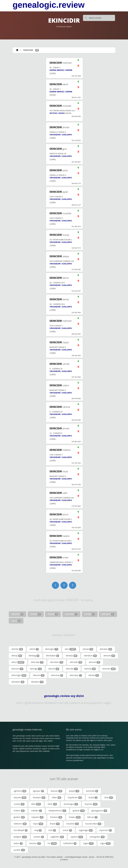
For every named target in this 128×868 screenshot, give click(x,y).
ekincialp (37, 662)
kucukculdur (93, 824)
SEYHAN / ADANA (57, 113)
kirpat (55, 824)
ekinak (88, 649)
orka (52, 830)
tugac (88, 843)
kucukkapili (21, 830)
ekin (70, 649)
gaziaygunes (99, 811)
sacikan (39, 837)
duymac (91, 804)
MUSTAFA (71, 614)
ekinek (94, 675)
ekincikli (72, 669)
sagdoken (57, 837)
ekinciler (109, 669)
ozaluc (67, 830)
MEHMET (17, 614)
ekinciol (39, 675)
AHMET (36, 614)
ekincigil (36, 669)
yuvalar (19, 850)
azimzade (92, 791)
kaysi (38, 824)
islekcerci (20, 824)
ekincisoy (57, 675)
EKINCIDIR (28, 50)
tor (52, 843)
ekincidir (76, 662)
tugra (105, 843)
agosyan (38, 791)
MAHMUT (108, 614)
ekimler (17, 649)
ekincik (54, 669)
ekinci (18, 662)
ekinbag (34, 656)
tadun (18, 843)
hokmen (56, 817)
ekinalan (106, 649)
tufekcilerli (70, 843)
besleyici (39, 797)
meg (38, 830)
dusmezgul (71, 804)
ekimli (34, 649)
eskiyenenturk (57, 811)
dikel (36, 804)
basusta (20, 797)
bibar (57, 797)
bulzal (93, 797)
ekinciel (95, 662)
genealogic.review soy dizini (64, 696)
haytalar (37, 817)
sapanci (77, 837)
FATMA (90, 614)
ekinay (17, 656)
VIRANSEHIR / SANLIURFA (61, 135)
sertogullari (97, 837)
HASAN (53, 614)
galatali (79, 811)
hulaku (75, 817)
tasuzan (35, 843)
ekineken (18, 682)
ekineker (37, 682)
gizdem (19, 817)
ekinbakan (53, 656)
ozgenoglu (86, 830)
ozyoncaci (106, 830)
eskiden (37, 811)
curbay (19, 804)
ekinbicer (90, 656)
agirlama (20, 791)
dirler (52, 804)
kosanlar (73, 824)
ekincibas (57, 662)
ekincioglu (19, 675)
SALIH (16, 621)
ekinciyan (76, 675)
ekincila (90, 669)
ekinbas (72, 656)
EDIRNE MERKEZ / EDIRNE (61, 70)
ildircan (92, 817)
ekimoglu (52, 649)
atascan (56, 791)
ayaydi (74, 791)
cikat (109, 797)
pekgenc (20, 837)
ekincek (109, 656)
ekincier (17, 669)
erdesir (19, 811)
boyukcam (75, 797)
